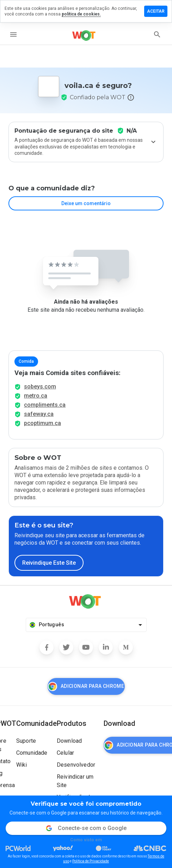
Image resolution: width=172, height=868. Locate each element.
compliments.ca (45, 405)
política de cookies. (81, 14)
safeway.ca (39, 414)
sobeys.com (40, 387)
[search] (157, 34)
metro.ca (36, 396)
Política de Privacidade (91, 861)
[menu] (13, 34)
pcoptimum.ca (42, 423)
